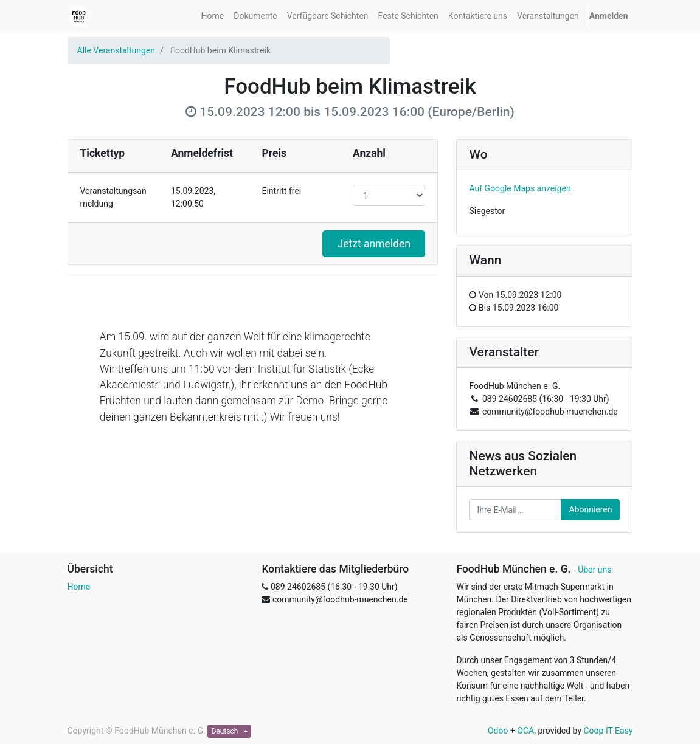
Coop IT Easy (608, 731)
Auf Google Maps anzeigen (520, 188)
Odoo (498, 731)
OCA (525, 731)
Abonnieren (590, 509)
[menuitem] (213, 16)
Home (79, 587)
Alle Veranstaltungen (116, 50)
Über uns (594, 570)
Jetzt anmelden (374, 244)
